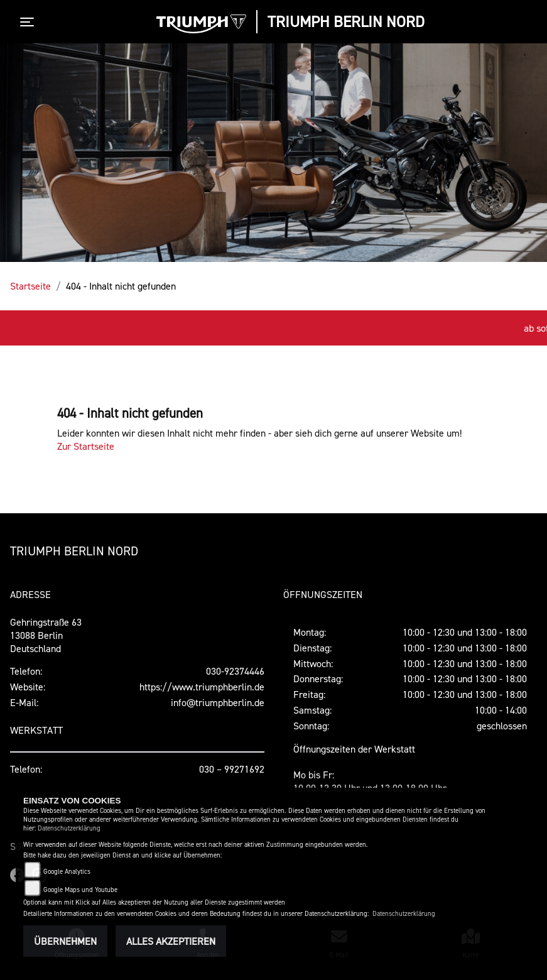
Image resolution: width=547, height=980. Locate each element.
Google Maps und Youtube (80, 890)
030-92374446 (235, 671)
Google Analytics (67, 872)
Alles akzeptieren (171, 941)
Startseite (30, 286)
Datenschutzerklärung (69, 828)
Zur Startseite (86, 446)
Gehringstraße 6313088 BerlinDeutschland (46, 635)
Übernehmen (65, 941)
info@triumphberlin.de (218, 702)
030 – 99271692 (232, 769)
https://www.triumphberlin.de (202, 687)
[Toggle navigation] (30, 22)
